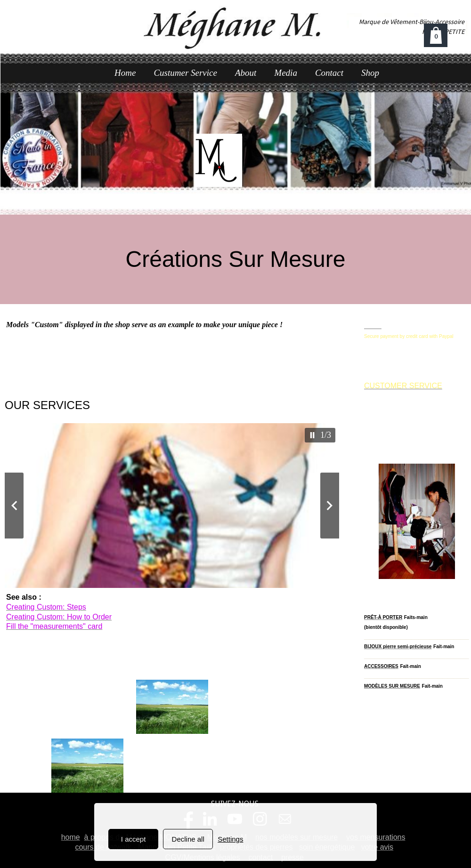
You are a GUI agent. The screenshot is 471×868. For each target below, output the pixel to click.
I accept (134, 839)
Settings (230, 839)
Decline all (188, 839)
